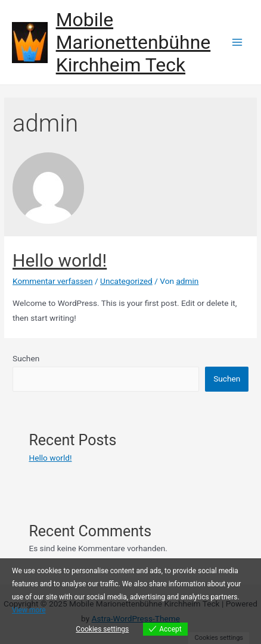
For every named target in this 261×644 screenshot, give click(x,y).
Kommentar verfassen (53, 281)
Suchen (26, 358)
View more (29, 610)
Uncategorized (126, 281)
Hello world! (60, 260)
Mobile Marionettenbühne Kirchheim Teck (133, 43)
